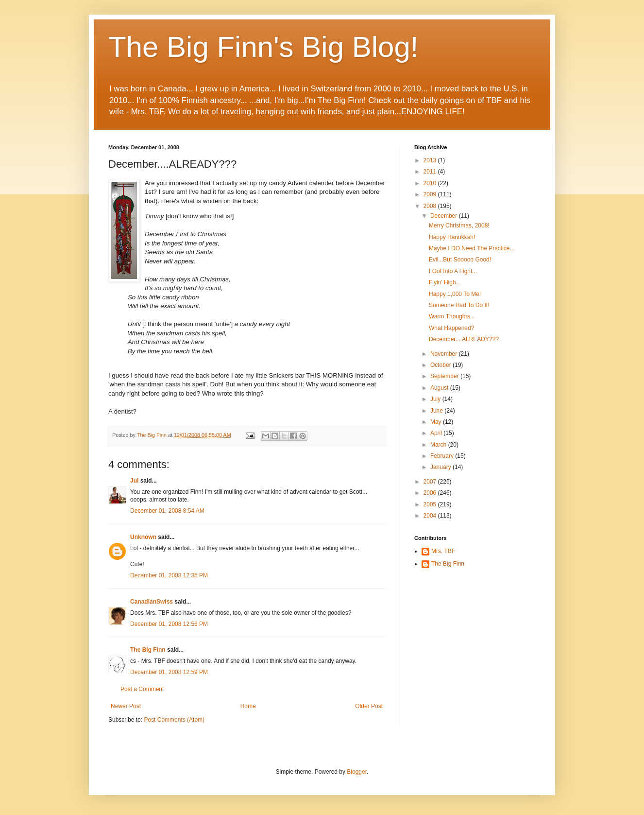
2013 (431, 160)
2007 (431, 482)
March (439, 445)
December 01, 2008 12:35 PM (169, 575)
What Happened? (451, 328)
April (437, 433)
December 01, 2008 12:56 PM (169, 624)
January (441, 467)
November (445, 354)
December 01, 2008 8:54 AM (167, 511)
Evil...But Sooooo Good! (460, 260)
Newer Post (126, 706)
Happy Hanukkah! (452, 237)
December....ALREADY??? (464, 339)
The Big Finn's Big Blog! (263, 47)
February (443, 456)
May (437, 422)
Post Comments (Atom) (174, 720)
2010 (431, 183)
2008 (431, 206)
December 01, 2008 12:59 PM (169, 672)
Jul (134, 481)
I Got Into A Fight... (453, 271)
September (445, 376)
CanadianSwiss (152, 602)
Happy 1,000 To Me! (455, 294)
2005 (431, 504)
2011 (431, 172)
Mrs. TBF (443, 551)
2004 (431, 516)
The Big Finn (148, 650)
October (441, 365)
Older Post (369, 706)
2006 (431, 493)
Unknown (143, 537)
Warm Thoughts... (452, 316)
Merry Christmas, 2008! (459, 225)
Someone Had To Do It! (459, 305)
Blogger (357, 772)
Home (248, 706)
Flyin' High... (445, 282)
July (436, 399)
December (445, 216)
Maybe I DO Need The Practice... (472, 248)
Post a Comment (142, 689)
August (440, 388)
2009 (431, 194)
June (437, 411)
